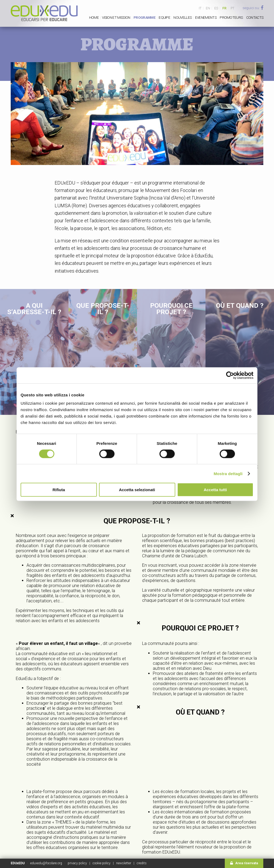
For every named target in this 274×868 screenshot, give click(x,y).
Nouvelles (182, 17)
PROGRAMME (144, 17)
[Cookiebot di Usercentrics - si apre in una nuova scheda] (230, 375)
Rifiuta (59, 490)
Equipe (164, 17)
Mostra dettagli (228, 473)
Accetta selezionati (137, 490)
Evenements (206, 17)
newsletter (124, 863)
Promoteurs (231, 17)
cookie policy (102, 863)
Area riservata (244, 863)
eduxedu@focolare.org (46, 863)
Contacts (255, 17)
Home (94, 17)
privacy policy (77, 863)
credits (142, 863)
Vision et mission (116, 17)
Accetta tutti (215, 490)
